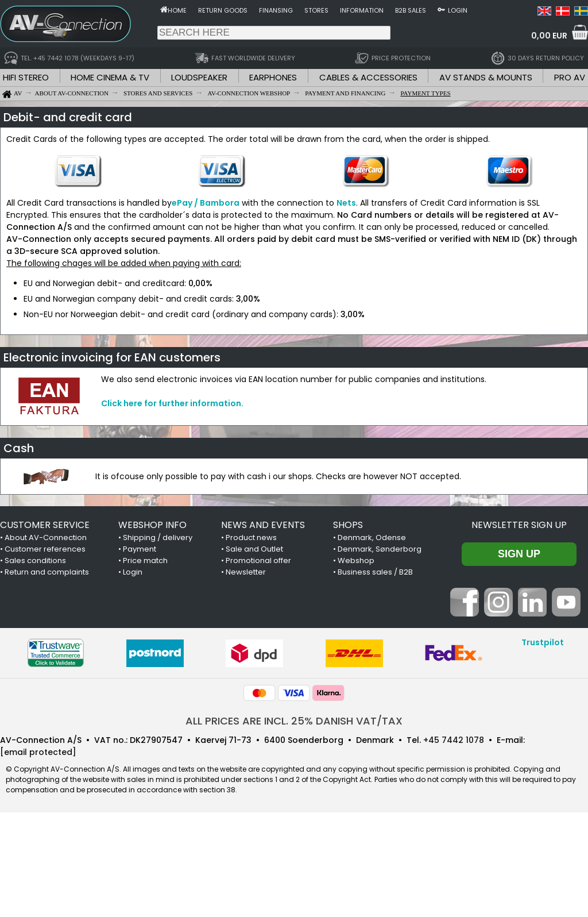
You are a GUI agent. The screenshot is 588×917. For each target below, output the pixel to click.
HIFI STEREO (26, 77)
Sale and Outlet (254, 549)
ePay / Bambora (206, 203)
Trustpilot (543, 642)
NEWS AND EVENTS (263, 525)
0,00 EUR (549, 36)
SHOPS (348, 525)
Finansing (276, 10)
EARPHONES (273, 77)
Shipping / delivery (158, 538)
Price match (145, 560)
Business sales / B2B (375, 572)
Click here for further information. (172, 403)
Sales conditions (35, 560)
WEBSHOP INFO (152, 525)
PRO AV (570, 77)
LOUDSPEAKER (199, 77)
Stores (316, 10)
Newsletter (246, 572)
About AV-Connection (46, 538)
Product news (251, 538)
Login (458, 10)
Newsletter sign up (519, 525)
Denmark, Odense (372, 538)
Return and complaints (47, 572)
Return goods (223, 10)
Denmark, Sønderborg (380, 549)
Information (362, 10)
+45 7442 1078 (454, 740)
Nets (346, 203)
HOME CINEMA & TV (110, 77)
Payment (140, 549)
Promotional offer (258, 560)
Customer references (45, 549)
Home (177, 10)
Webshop (356, 560)
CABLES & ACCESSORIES (368, 77)
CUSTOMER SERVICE (45, 525)
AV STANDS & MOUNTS (486, 77)
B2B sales (411, 10)
